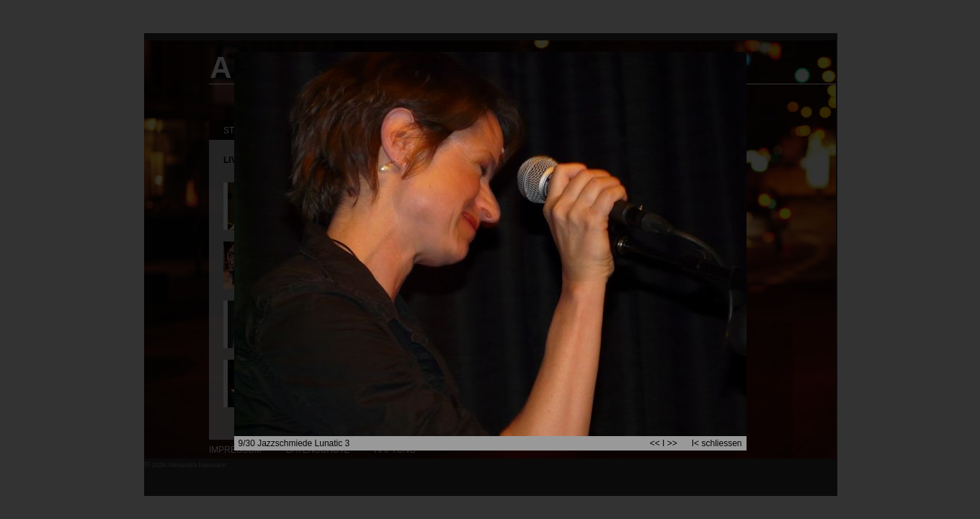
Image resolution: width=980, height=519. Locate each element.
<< (655, 443)
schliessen (721, 443)
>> (672, 443)
